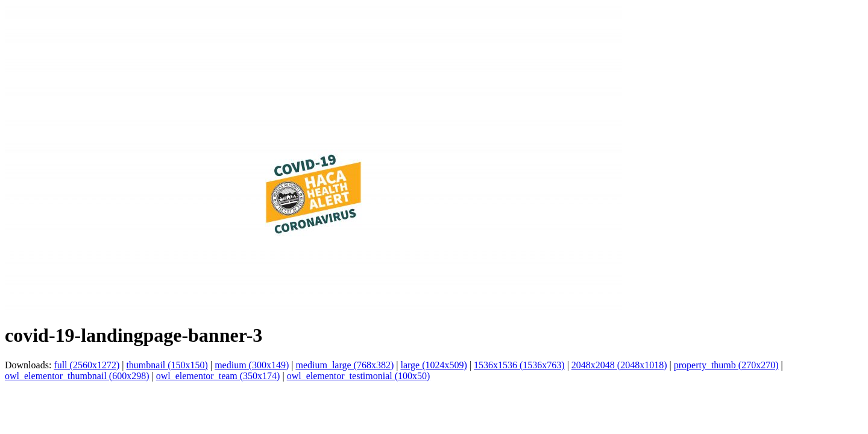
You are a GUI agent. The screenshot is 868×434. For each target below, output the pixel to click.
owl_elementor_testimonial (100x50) (359, 376)
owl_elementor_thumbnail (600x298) (77, 376)
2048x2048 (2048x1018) (619, 365)
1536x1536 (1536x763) (519, 365)
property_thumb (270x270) (726, 365)
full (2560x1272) (86, 365)
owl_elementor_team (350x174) (218, 376)
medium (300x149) (252, 365)
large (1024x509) (433, 365)
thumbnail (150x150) (167, 365)
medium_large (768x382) (344, 365)
